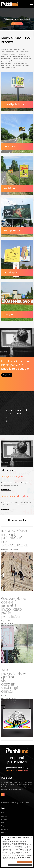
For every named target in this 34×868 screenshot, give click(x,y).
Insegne (8, 314)
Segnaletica (11, 146)
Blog (3, 826)
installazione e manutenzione (17, 770)
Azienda (4, 816)
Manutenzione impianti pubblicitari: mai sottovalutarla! (15, 538)
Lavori (3, 823)
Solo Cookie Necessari (24, 865)
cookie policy (15, 859)
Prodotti (4, 819)
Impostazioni (12, 865)
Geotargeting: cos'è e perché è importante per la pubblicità (14, 608)
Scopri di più (7, 375)
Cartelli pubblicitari (14, 104)
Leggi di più (5, 490)
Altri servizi (5, 829)
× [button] (31, 837)
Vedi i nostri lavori (17, 24)
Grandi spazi (11, 272)
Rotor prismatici (13, 230)
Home (3, 813)
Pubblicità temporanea (11, 190)
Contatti (4, 832)
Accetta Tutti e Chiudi (24, 862)
